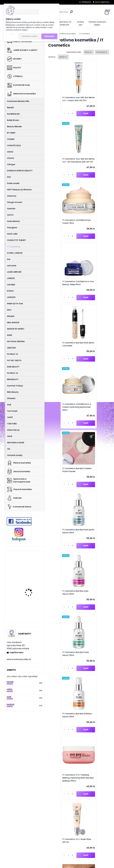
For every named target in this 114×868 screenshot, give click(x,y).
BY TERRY (11, 133)
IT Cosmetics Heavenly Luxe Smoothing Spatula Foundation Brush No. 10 (63, 545)
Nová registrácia (102, 2)
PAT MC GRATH (14, 360)
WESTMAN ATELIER (16, 443)
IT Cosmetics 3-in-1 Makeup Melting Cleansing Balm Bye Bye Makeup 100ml (93, 417)
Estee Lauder (13, 183)
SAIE (9, 405)
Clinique (11, 164)
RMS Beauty (13, 392)
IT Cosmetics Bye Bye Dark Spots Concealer (62, 229)
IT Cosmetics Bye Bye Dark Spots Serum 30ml (93, 292)
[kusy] (55, 117)
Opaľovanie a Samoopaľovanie (19, 480)
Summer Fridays (15, 386)
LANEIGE (11, 278)
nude (9, 697)
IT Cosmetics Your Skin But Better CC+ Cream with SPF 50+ (62, 100)
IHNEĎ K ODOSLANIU (19, 42)
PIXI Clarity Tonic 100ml (31, 585)
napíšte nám (17, 652)
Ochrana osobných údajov (97, 23)
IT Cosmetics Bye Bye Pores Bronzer (92, 482)
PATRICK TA (13, 354)
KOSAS (10, 291)
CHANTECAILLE (14, 145)
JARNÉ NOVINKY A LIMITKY (22, 50)
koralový (11, 704)
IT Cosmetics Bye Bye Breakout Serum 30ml (61, 607)
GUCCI (10, 215)
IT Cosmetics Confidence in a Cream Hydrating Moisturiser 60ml (94, 229)
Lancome (12, 266)
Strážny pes (81, 23)
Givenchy (12, 196)
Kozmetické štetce (19, 507)
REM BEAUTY (13, 379)
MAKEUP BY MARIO (16, 329)
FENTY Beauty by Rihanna (19, 190)
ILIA (9, 259)
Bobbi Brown (13, 120)
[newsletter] (103, 738)
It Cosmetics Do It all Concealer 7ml (92, 669)
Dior (9, 177)
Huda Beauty (13, 221)
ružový (10, 689)
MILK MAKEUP (13, 322)
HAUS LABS (12, 234)
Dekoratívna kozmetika (21, 94)
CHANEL (11, 139)
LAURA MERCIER (14, 272)
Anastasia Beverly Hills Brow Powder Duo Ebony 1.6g (31, 607)
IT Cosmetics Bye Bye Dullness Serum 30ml (61, 417)
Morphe (11, 316)
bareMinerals (13, 114)
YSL (9, 449)
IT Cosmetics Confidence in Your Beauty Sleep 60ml (94, 165)
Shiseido (11, 398)
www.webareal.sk (67, 866)
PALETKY (14, 68)
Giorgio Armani (15, 202)
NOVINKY (14, 59)
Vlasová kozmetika (19, 489)
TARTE (10, 417)
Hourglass (12, 228)
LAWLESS (11, 297)
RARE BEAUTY (13, 367)
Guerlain (11, 209)
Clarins (11, 158)
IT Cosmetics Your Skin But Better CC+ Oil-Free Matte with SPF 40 (93, 100)
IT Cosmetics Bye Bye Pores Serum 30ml (92, 353)
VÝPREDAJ (15, 76)
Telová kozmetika (19, 472)
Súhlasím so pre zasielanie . (81, 744)
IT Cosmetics (14, 247)
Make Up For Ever (15, 304)
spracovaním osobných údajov (74, 744)
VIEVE (10, 436)
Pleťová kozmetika (19, 463)
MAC (9, 310)
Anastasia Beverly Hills (18, 101)
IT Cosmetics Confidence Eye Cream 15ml (63, 165)
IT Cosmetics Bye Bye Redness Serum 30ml (92, 607)
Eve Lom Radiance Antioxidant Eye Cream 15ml (31, 563)
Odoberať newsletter (28, 731)
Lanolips (11, 285)
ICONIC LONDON (15, 253)
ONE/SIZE (11, 348)
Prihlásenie (86, 2)
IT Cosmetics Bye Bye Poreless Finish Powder (62, 292)
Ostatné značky (15, 455)
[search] (71, 12)
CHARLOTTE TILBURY (16, 240)
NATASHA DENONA (16, 341)
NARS (10, 335)
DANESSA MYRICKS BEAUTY (20, 171)
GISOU (10, 152)
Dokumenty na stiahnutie (64, 23)
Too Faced (12, 411)
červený (10, 682)
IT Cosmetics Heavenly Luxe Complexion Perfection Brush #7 (92, 545)
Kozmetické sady (18, 85)
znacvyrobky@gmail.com (79, 796)
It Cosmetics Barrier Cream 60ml (61, 669)
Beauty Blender (14, 127)
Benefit (10, 108)
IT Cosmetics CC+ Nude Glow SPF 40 (63, 482)
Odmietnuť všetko (29, 36)
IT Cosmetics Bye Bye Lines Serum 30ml (61, 353)
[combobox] (89, 52)
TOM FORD (12, 424)
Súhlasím (49, 36)
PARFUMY (14, 498)
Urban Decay (13, 430)
